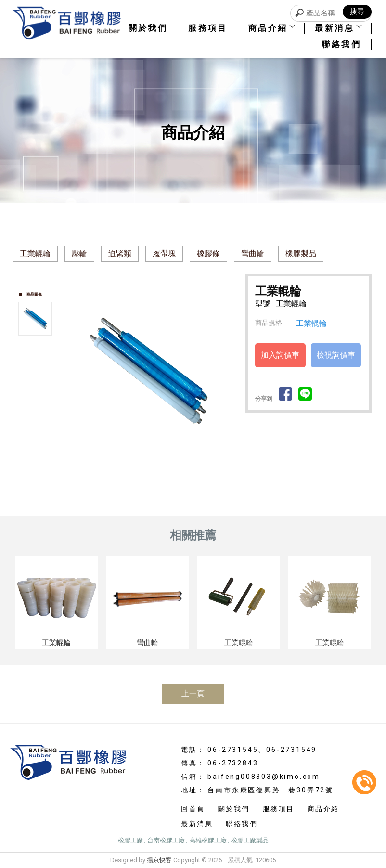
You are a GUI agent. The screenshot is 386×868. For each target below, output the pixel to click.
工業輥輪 (35, 253)
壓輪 (79, 253)
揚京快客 (159, 860)
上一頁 (193, 693)
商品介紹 (271, 28)
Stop (159, 461)
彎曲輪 (253, 253)
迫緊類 (120, 253)
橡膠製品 (301, 253)
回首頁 (193, 809)
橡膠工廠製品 (250, 840)
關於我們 (148, 28)
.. (225, 860)
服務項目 (208, 28)
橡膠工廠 (130, 840)
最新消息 (338, 28)
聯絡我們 (341, 44)
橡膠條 (208, 253)
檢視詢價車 (336, 355)
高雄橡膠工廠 (208, 840)
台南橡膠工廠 (166, 840)
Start (152, 461)
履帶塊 (164, 253)
